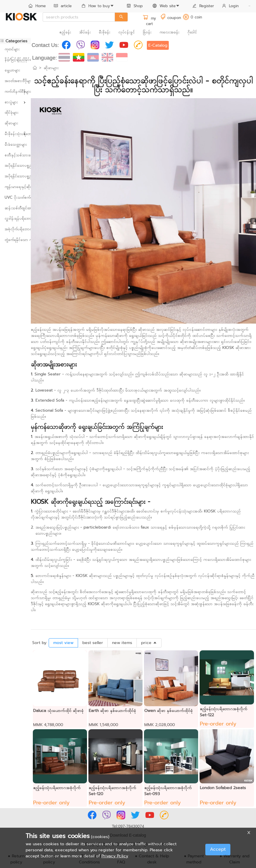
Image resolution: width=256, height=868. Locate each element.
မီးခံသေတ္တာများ (15, 144)
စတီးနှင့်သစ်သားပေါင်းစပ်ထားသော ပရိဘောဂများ (15, 155)
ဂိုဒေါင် (192, 32)
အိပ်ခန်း (85, 32)
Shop (135, 6)
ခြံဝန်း (147, 32)
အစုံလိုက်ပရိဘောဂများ (15, 229)
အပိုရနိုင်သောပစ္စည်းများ (15, 165)
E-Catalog (158, 45)
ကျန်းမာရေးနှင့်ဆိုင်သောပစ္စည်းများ (15, 187)
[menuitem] (37, 6)
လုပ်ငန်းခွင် (127, 32)
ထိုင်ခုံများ (12, 112)
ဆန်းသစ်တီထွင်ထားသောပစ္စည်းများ (15, 208)
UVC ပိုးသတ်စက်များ (15, 197)
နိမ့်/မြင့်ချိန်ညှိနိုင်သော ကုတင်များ (15, 59)
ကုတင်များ (12, 49)
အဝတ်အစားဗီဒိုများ (15, 81)
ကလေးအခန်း (169, 32)
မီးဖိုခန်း (105, 32)
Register (203, 6)
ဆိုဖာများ (11, 123)
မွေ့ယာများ (12, 70)
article (63, 6)
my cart (149, 21)
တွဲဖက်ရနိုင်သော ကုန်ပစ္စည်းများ (15, 240)
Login (230, 6)
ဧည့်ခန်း (65, 32)
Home (37, 6)
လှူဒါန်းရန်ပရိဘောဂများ (15, 218)
